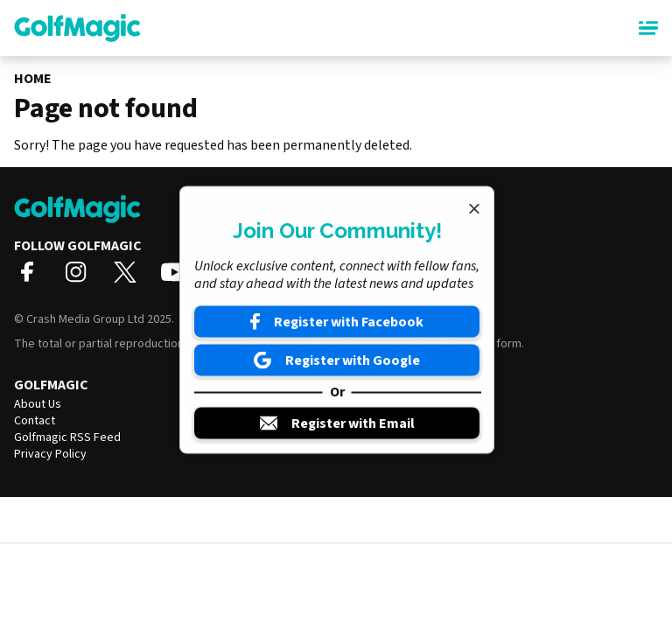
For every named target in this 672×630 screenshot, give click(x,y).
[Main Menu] (648, 28)
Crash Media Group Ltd (85, 319)
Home (33, 79)
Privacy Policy (50, 454)
